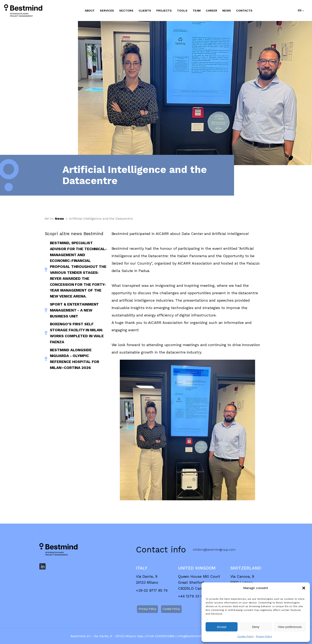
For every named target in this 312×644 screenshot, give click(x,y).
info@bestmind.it (191, 636)
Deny (256, 627)
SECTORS (126, 10)
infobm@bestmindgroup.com (214, 550)
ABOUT (90, 10)
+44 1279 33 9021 (193, 596)
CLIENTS (145, 10)
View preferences (290, 627)
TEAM (197, 10)
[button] (304, 588)
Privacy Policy (264, 636)
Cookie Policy (246, 636)
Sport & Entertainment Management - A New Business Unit (74, 310)
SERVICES (107, 10)
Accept (222, 627)
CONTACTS (244, 10)
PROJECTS (164, 10)
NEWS (227, 10)
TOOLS (182, 10)
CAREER (211, 10)
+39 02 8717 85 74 (152, 590)
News (59, 219)
